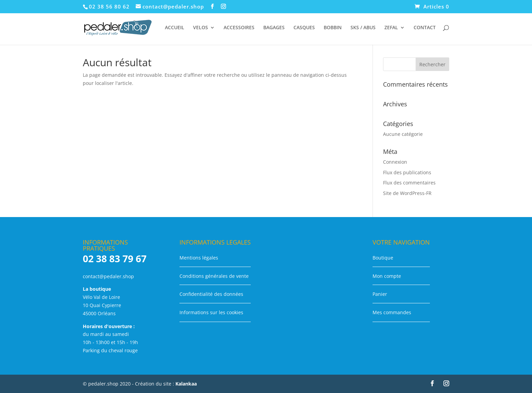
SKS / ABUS (363, 28)
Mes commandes (392, 312)
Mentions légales (199, 258)
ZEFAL (391, 28)
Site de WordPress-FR (407, 193)
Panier (380, 294)
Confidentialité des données (211, 294)
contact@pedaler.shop (108, 276)
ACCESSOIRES (239, 28)
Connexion (395, 162)
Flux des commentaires (409, 183)
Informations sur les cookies (211, 312)
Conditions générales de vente (214, 276)
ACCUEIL (175, 28)
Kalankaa (186, 384)
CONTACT (425, 28)
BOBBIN (333, 28)
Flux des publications (407, 172)
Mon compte (387, 276)
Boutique (383, 258)
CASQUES (304, 28)
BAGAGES (274, 28)
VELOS (201, 28)
